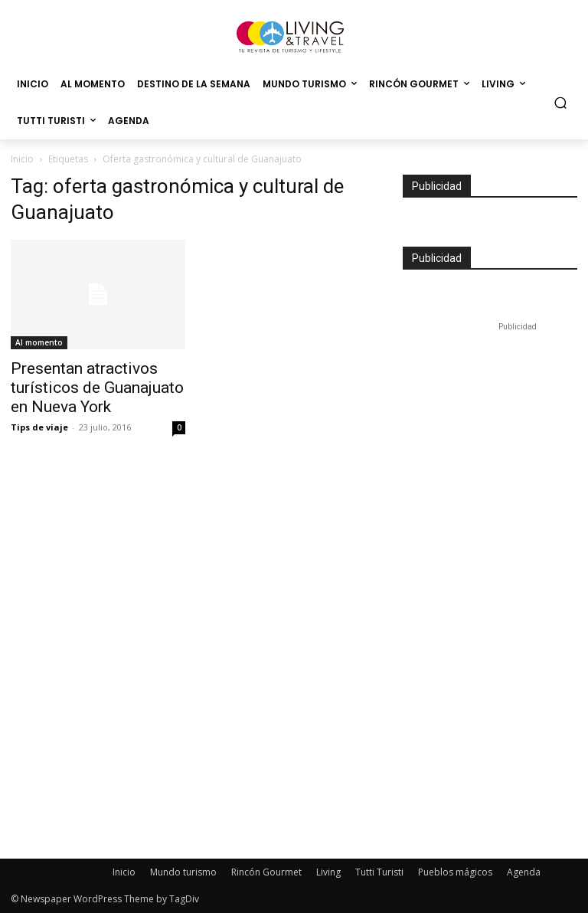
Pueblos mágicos (455, 872)
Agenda (524, 872)
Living (328, 872)
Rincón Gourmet (266, 872)
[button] (561, 103)
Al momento (39, 342)
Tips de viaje (39, 427)
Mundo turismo (183, 872)
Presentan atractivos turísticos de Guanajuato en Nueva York (97, 388)
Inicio (22, 159)
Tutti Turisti (379, 872)
